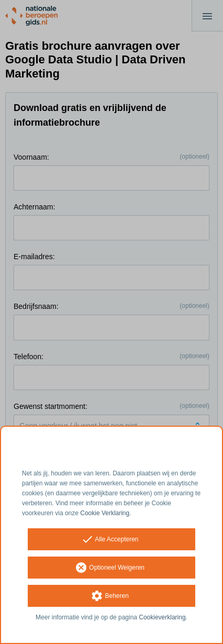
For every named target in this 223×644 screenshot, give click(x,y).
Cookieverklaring (162, 617)
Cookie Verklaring (105, 513)
